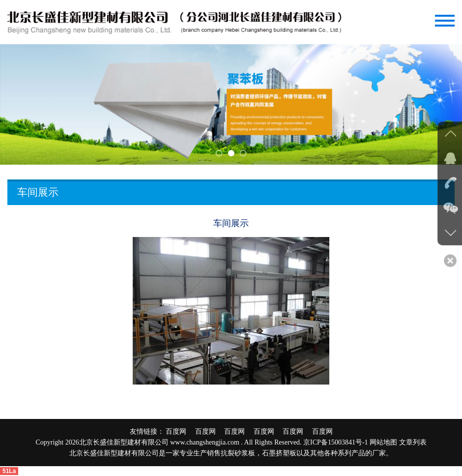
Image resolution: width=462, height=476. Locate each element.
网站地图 (383, 442)
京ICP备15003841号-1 (335, 442)
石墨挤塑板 (279, 453)
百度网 (179, 431)
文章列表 (413, 442)
